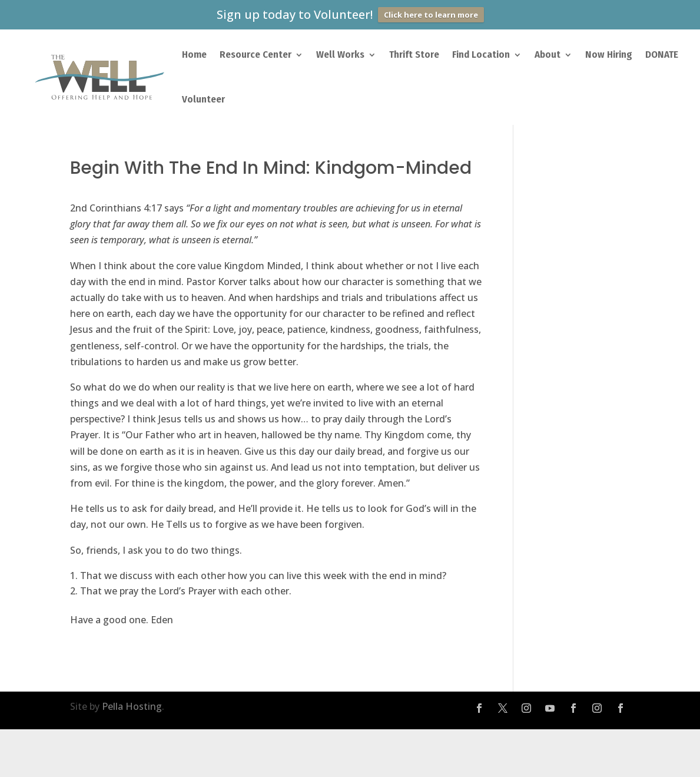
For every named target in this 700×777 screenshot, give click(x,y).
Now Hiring (609, 54)
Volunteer (203, 99)
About (548, 54)
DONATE (662, 54)
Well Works (340, 54)
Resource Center (256, 54)
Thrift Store (414, 54)
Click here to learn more (431, 15)
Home (194, 54)
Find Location (481, 54)
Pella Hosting (132, 706)
